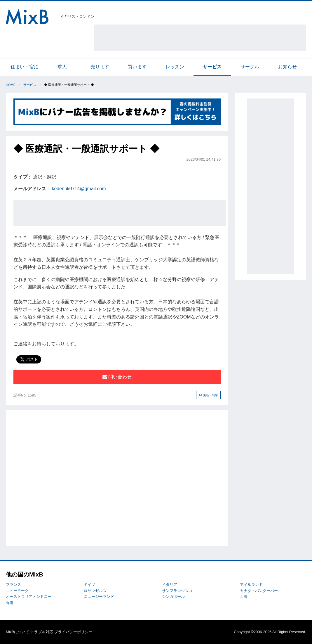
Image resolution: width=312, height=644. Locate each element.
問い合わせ (117, 377)
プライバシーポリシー (73, 632)
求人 (62, 67)
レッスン (175, 67)
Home (11, 85)
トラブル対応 (42, 632)
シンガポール (173, 597)
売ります (100, 67)
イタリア (170, 585)
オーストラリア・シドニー (29, 597)
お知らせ (287, 67)
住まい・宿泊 (25, 67)
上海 (244, 597)
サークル (250, 67)
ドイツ (89, 585)
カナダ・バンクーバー (259, 591)
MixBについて (18, 632)
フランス (13, 585)
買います (137, 67)
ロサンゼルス (95, 591)
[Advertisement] (200, 38)
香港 (10, 603)
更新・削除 (209, 395)
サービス (212, 67)
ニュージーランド (99, 597)
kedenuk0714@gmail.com (79, 189)
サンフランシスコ (177, 591)
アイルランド (251, 585)
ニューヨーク (17, 591)
